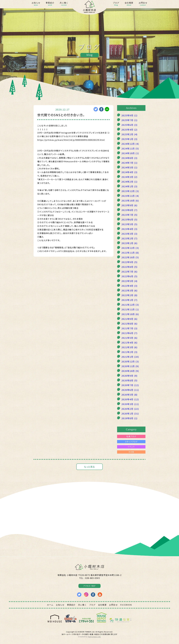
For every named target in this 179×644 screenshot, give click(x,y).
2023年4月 (129, 229)
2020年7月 (130, 385)
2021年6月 (129, 333)
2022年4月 (129, 286)
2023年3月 (129, 234)
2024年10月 (130, 153)
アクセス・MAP (89, 586)
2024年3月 (129, 177)
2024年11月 (130, 148)
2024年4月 (129, 172)
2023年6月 (129, 219)
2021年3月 (129, 347)
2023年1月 (129, 243)
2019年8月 (129, 418)
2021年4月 (129, 342)
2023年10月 (130, 201)
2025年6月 (129, 125)
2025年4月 (129, 130)
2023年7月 (129, 215)
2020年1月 (130, 413)
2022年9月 (129, 262)
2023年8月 (129, 210)
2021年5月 (129, 338)
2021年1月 (130, 357)
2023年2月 (129, 238)
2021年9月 (129, 319)
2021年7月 (129, 328)
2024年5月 (129, 167)
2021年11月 (130, 309)
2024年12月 (130, 144)
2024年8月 (129, 158)
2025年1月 (129, 139)
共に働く (64, 4)
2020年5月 (129, 395)
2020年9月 (129, 376)
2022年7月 (129, 271)
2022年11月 (130, 253)
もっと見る (89, 467)
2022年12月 (130, 248)
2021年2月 (129, 352)
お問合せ (143, 4)
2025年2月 (129, 134)
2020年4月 (130, 399)
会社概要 (129, 4)
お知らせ (36, 4)
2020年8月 (129, 380)
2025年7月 (129, 120)
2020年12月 (130, 361)
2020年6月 (130, 390)
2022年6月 (129, 276)
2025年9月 (129, 115)
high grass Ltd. (94, 637)
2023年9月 (129, 205)
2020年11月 (130, 366)
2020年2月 (130, 409)
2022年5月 (129, 281)
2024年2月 (129, 182)
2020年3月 (130, 404)
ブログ (116, 4)
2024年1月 (129, 186)
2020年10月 (130, 371)
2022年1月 (129, 300)
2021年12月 (130, 305)
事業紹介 (50, 4)
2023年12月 (130, 191)
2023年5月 (129, 224)
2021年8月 (129, 324)
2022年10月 (130, 257)
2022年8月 (129, 267)
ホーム (50, 605)
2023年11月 (130, 196)
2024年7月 (129, 163)
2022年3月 (129, 290)
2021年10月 (130, 314)
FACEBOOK (126, 605)
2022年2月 (129, 295)
